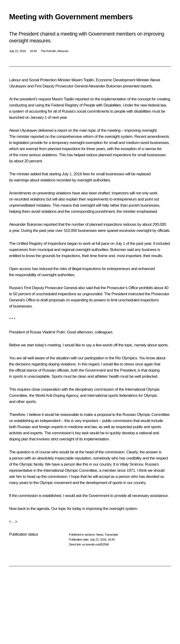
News (100, 535)
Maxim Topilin (83, 80)
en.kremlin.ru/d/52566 (95, 544)
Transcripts (111, 535)
